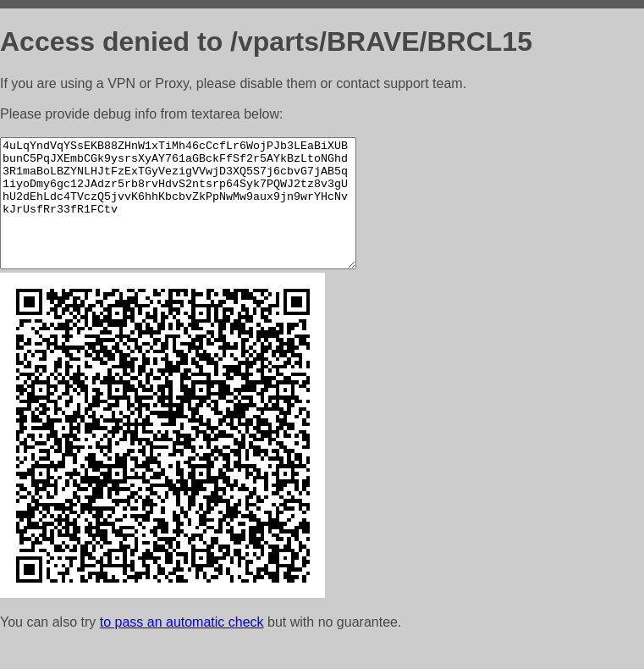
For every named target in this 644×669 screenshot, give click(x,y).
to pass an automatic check (182, 647)
